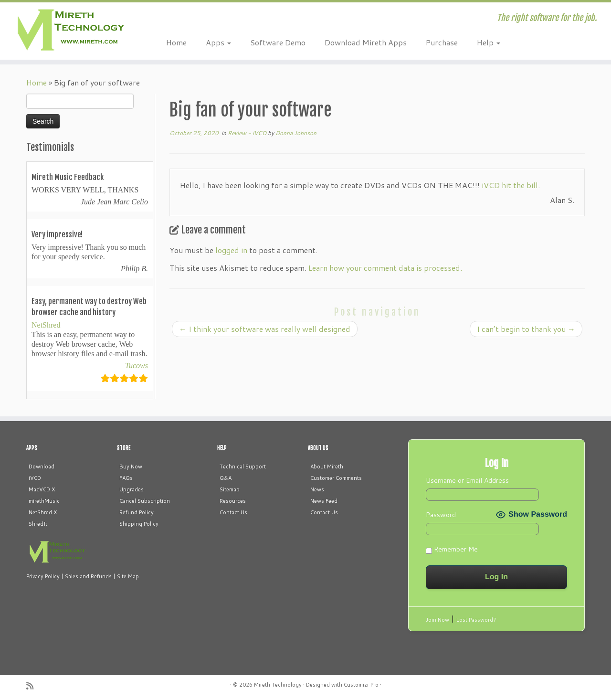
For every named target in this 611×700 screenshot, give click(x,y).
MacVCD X (42, 489)
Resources (233, 501)
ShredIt (38, 524)
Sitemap (230, 489)
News (317, 489)
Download (42, 467)
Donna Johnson (296, 133)
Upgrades (132, 489)
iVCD (35, 478)
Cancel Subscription (145, 501)
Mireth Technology (278, 685)
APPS (32, 448)
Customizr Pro (361, 685)
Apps (218, 42)
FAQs (126, 478)
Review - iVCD (248, 133)
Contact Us (233, 512)
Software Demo (278, 42)
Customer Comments (336, 478)
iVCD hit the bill (510, 185)
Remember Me (452, 549)
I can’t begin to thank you (526, 329)
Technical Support (243, 467)
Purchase (442, 42)
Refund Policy (137, 512)
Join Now (437, 620)
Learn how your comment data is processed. (385, 268)
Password (441, 515)
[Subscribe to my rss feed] (33, 686)
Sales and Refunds (88, 576)
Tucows (137, 366)
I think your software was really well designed (265, 329)
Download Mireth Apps (366, 42)
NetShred (46, 325)
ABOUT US (318, 448)
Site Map (128, 576)
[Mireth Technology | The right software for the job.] (70, 31)
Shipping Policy (139, 524)
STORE (124, 448)
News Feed (324, 501)
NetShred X (43, 512)
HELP (222, 448)
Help (489, 42)
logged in (231, 250)
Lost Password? (476, 620)
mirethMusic (44, 501)
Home (176, 42)
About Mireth (327, 467)
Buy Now (131, 467)
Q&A (226, 478)
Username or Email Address (467, 480)
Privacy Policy (43, 576)
